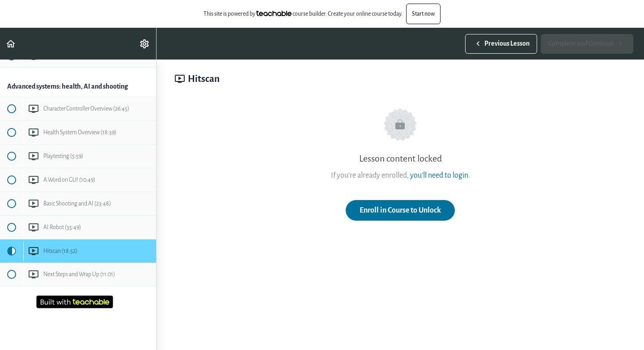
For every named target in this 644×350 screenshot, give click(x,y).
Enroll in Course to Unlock (400, 210)
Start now (423, 14)
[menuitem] (145, 44)
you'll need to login (439, 175)
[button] (11, 44)
